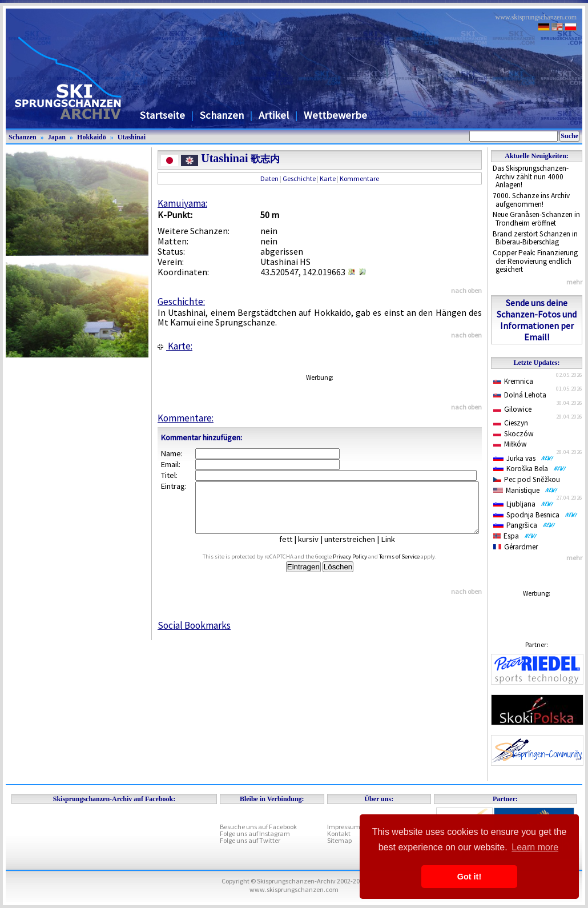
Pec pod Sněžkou (527, 479)
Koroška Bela (530, 469)
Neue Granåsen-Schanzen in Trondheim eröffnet (536, 219)
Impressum (344, 827)
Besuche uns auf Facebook (258, 827)
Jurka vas (523, 458)
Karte (328, 178)
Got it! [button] (469, 877)
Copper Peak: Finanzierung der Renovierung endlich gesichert (535, 261)
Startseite (162, 115)
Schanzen (222, 115)
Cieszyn (511, 423)
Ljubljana (523, 504)
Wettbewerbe (335, 115)
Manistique (525, 490)
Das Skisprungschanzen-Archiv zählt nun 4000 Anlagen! (531, 176)
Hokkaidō (92, 137)
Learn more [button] (535, 847)
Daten (269, 178)
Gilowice (512, 409)
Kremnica (513, 381)
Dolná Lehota (520, 395)
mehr (574, 282)
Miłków (510, 444)
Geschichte (299, 178)
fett (294, 549)
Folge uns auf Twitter (250, 840)
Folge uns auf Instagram (255, 833)
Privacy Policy (363, 567)
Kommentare (359, 178)
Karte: (175, 346)
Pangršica (524, 525)
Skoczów (514, 434)
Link (396, 549)
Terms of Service (412, 567)
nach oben (466, 290)
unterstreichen (358, 549)
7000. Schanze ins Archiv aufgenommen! (531, 200)
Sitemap (339, 840)
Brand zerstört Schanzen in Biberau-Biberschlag (535, 238)
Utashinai (132, 137)
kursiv (317, 549)
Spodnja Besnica (535, 515)
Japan (57, 137)
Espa (515, 536)
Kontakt (339, 833)
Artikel (274, 115)
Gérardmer (515, 547)
